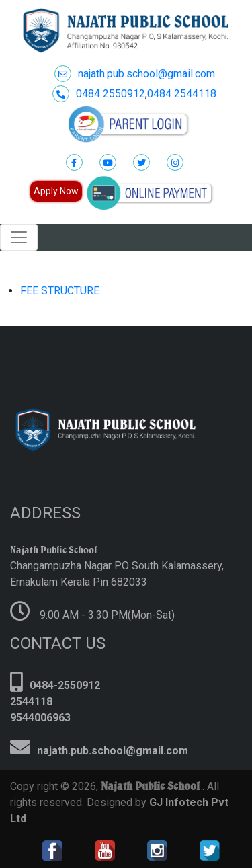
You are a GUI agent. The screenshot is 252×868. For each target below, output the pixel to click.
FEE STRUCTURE (60, 291)
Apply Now (56, 191)
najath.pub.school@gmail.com (135, 74)
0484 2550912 (99, 94)
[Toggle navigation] (19, 237)
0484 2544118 (182, 94)
